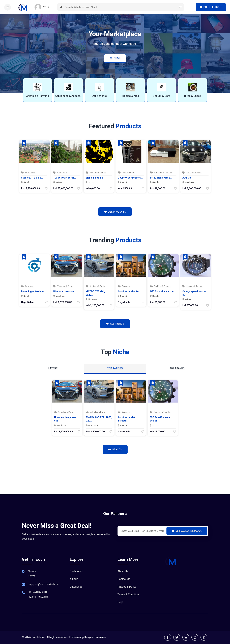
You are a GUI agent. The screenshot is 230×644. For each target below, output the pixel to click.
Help (120, 602)
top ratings (115, 368)
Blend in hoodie (94, 178)
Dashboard (76, 571)
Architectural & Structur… (126, 419)
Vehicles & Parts (194, 172)
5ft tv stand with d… (161, 178)
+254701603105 (38, 592)
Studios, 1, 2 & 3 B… (32, 178)
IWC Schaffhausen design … (160, 419)
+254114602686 (38, 597)
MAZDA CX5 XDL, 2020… (95, 293)
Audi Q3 (187, 178)
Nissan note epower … (65, 292)
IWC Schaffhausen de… (163, 292)
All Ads (74, 579)
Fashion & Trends (98, 172)
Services (29, 286)
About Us (123, 571)
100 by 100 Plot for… (65, 178)
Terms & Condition (128, 595)
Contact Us (124, 579)
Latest (53, 368)
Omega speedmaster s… (194, 293)
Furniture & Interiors (163, 172)
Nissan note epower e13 (65, 419)
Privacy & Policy (127, 587)
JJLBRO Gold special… (130, 178)
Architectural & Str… (129, 292)
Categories (76, 587)
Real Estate (30, 172)
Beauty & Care (128, 172)
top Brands (177, 368)
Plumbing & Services (33, 292)
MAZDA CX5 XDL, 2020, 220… (99, 419)
